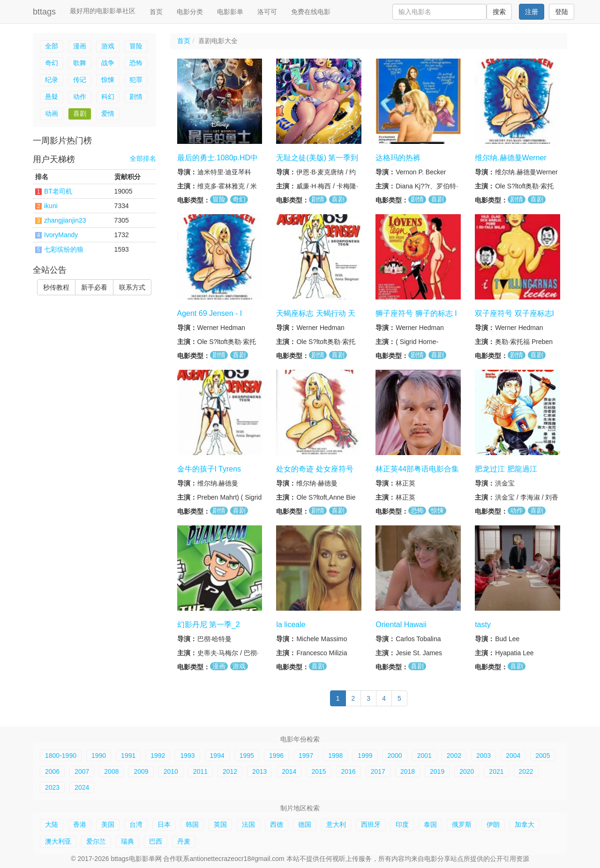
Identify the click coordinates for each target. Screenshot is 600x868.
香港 (80, 824)
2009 (141, 771)
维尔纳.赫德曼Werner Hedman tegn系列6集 (511, 162)
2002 (454, 756)
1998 (335, 756)
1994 (217, 756)
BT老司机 (58, 191)
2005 (543, 756)
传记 (80, 80)
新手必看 (94, 287)
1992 (158, 756)
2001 (424, 756)
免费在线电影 (311, 12)
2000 (395, 756)
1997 (306, 756)
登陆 (562, 12)
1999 (365, 756)
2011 (200, 771)
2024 (82, 787)
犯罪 (136, 80)
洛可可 (267, 12)
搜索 (499, 12)
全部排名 (143, 159)
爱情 (108, 113)
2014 (289, 771)
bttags (44, 12)
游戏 (108, 46)
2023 (52, 787)
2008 (111, 771)
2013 (259, 771)
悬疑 (52, 97)
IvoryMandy (61, 235)
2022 (526, 771)
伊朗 (493, 824)
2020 (467, 771)
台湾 (136, 824)
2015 (319, 771)
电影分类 (190, 12)
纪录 (52, 80)
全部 (52, 46)
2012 (230, 771)
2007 (82, 771)
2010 (171, 771)
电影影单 (230, 12)
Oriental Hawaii (401, 624)
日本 (164, 824)
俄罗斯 (462, 824)
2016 (349, 771)
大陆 (52, 824)
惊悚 (108, 80)
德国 (305, 824)
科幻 (108, 97)
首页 (156, 12)
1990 (99, 756)
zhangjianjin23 (65, 220)
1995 (247, 756)
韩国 (192, 824)
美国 (108, 824)
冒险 (136, 46)
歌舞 (80, 63)
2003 (484, 756)
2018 (408, 771)
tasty (483, 624)
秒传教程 (56, 287)
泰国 (430, 824)
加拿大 (525, 824)
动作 (80, 97)
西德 (277, 824)
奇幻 (52, 63)
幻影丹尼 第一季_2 (209, 624)
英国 (220, 824)
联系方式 (132, 287)
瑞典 (127, 841)
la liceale (291, 624)
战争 (108, 63)
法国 (248, 824)
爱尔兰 (96, 841)
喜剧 (80, 113)
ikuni (51, 206)
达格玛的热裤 (398, 158)
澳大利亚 (58, 841)
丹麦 (184, 841)
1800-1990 (61, 756)
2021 (496, 771)
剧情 (136, 97)
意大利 (336, 824)
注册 (532, 12)
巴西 (156, 841)
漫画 (80, 46)
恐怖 (136, 63)
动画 (52, 113)
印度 (402, 824)
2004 (513, 756)
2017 (378, 771)
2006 (52, 771)
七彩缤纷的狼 (64, 249)
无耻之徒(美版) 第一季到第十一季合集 (317, 162)
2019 (437, 771)
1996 (276, 756)
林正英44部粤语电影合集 (417, 469)
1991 (128, 756)
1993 (187, 756)
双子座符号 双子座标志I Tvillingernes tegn (514, 318)
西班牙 (371, 824)
